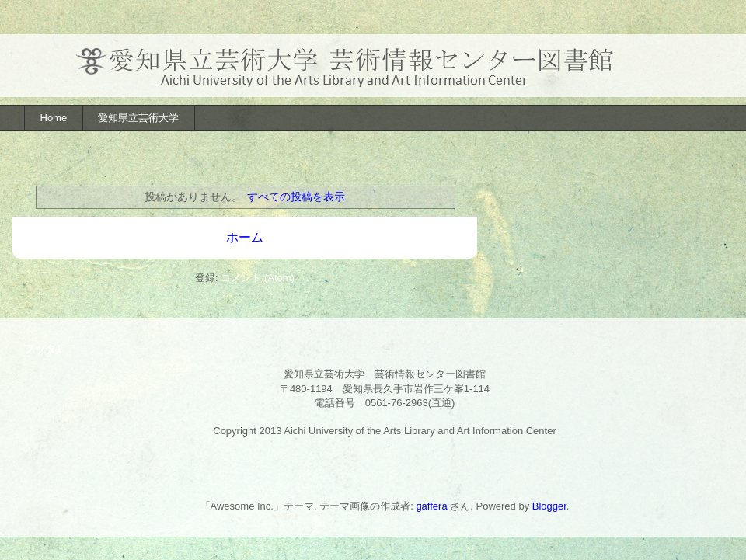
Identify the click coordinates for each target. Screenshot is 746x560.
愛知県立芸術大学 (138, 118)
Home (54, 118)
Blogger (549, 506)
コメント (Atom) (258, 278)
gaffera (431, 506)
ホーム (245, 237)
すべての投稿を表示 (296, 197)
